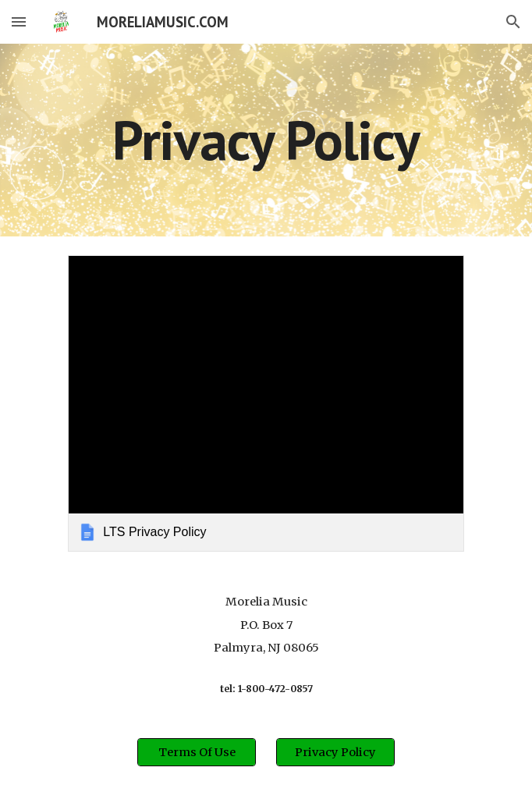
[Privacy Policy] (335, 753)
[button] (19, 21)
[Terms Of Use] (196, 753)
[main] (266, 140)
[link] (266, 403)
